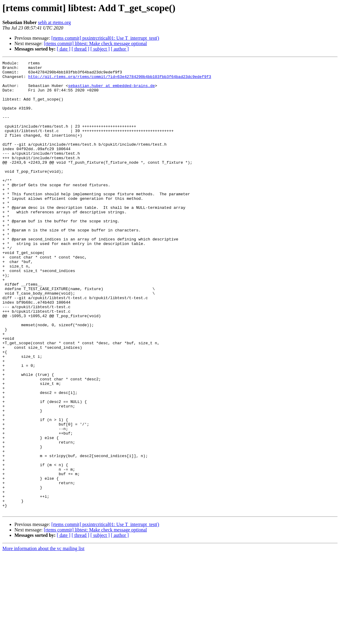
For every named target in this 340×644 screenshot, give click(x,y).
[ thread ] (80, 49)
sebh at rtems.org (54, 22)
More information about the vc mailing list (43, 639)
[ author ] (120, 49)
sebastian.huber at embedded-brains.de (111, 91)
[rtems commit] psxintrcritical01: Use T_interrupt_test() (105, 38)
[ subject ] (100, 49)
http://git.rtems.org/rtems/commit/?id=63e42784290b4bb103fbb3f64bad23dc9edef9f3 (120, 80)
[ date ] (64, 49)
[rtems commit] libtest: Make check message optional (95, 43)
